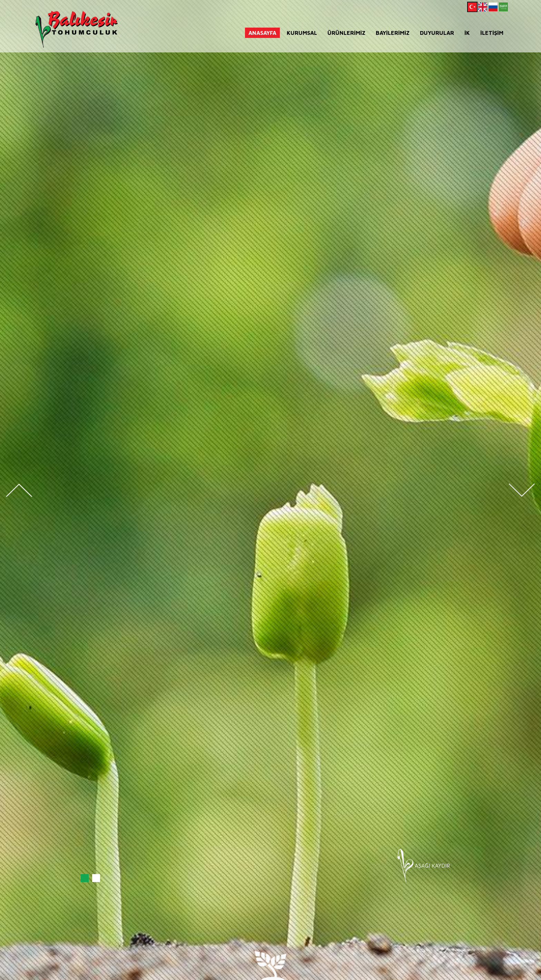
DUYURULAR (437, 33)
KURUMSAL (302, 33)
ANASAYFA (262, 33)
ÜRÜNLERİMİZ (346, 33)
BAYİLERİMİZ (393, 33)
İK (467, 33)
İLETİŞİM (492, 33)
